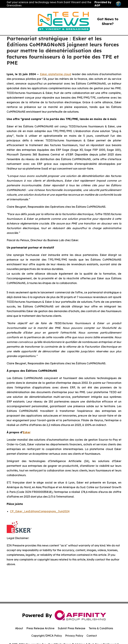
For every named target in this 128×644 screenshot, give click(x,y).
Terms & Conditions (101, 628)
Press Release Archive (40, 628)
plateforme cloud (60, 74)
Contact (92, 636)
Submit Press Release (72, 628)
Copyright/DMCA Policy (47, 636)
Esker (43, 74)
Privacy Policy (74, 636)
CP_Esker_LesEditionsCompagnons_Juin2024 (40, 511)
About (19, 628)
